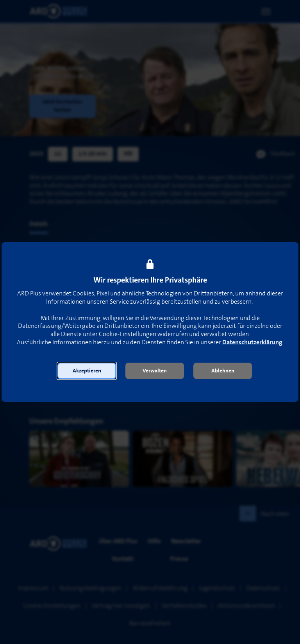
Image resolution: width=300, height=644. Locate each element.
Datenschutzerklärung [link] (252, 343)
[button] (87, 371)
